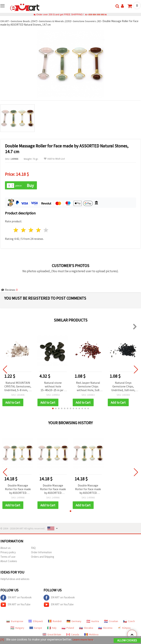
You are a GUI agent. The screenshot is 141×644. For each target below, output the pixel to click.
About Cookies (9, 562)
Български (15, 622)
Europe (36, 628)
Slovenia (105, 628)
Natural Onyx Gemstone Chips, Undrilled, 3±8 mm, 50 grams (123, 387)
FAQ (33, 548)
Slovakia (86, 628)
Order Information (41, 553)
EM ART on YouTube (15, 605)
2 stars (24, 230)
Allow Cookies (127, 641)
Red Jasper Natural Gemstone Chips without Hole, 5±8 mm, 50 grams (88, 387)
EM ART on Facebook (16, 598)
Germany (74, 622)
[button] (53, 409)
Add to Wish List (54, 159)
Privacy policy (8, 553)
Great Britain (52, 635)
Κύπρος (124, 628)
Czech (129, 622)
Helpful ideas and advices (15, 579)
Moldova (91, 635)
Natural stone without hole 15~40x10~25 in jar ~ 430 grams (53, 387)
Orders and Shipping (43, 557)
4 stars (38, 230)
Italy (52, 628)
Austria (93, 622)
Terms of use (8, 557)
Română (55, 622)
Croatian (111, 622)
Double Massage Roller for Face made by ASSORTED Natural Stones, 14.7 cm (18, 490)
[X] (2, 639)
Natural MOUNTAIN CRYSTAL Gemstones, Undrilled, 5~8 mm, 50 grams (18, 387)
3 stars (31, 230)
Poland (68, 628)
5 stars (46, 230)
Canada (73, 635)
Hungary (17, 628)
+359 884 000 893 (96, 14)
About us (6, 548)
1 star (16, 230)
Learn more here (84, 639)
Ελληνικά (36, 622)
